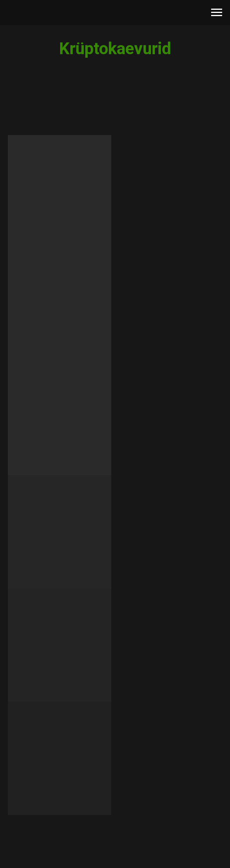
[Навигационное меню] (217, 13)
